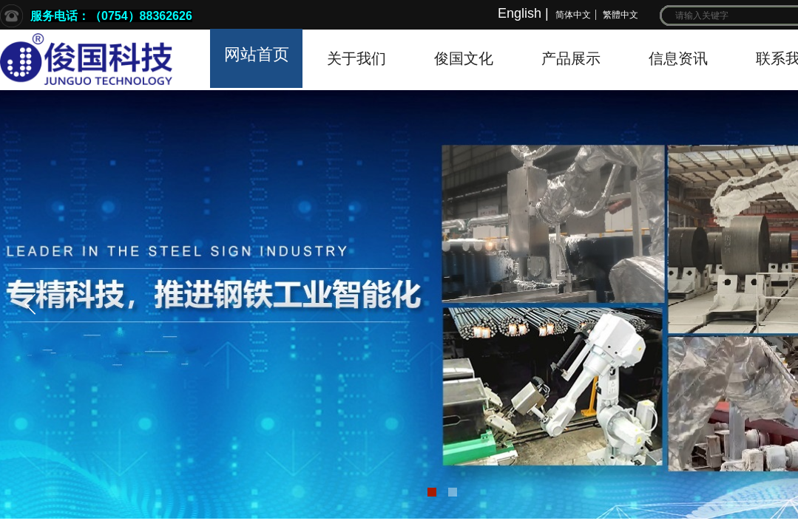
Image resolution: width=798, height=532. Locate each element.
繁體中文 (621, 15)
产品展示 (571, 58)
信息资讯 (678, 58)
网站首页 (257, 54)
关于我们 (356, 58)
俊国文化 (464, 58)
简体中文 (573, 15)
